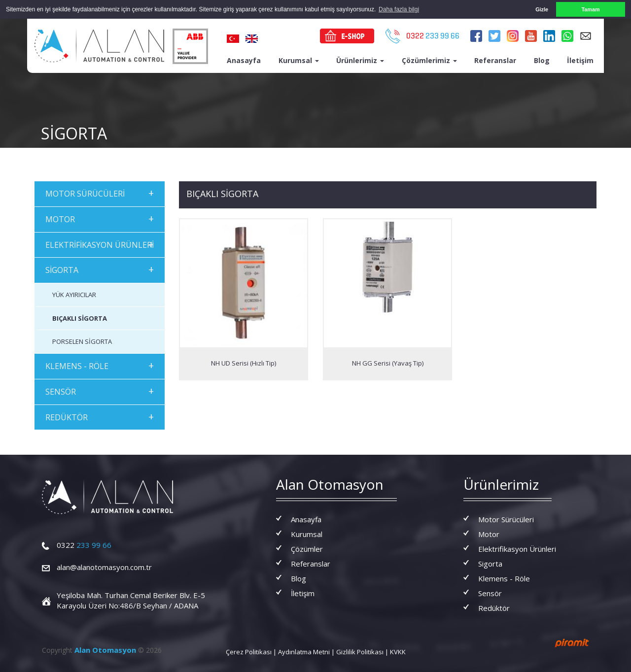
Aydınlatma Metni (304, 652)
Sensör (490, 593)
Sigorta (490, 564)
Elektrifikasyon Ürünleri (517, 549)
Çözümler (307, 549)
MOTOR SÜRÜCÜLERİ (100, 192)
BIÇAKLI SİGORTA (80, 318)
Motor (489, 534)
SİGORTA (100, 269)
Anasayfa (244, 60)
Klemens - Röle (504, 578)
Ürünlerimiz (360, 60)
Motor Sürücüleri (506, 519)
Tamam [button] (590, 9)
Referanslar (495, 60)
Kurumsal (299, 60)
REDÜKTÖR (100, 416)
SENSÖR (100, 390)
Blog (542, 60)
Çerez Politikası (249, 652)
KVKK (398, 652)
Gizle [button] (542, 9)
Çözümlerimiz (429, 60)
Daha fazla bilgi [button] (399, 9)
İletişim (580, 60)
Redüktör (494, 608)
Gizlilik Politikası (360, 652)
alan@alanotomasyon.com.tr (104, 567)
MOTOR (100, 218)
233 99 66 (84, 545)
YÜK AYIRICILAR (74, 295)
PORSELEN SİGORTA (82, 341)
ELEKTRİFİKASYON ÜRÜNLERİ (100, 244)
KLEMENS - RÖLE (100, 365)
